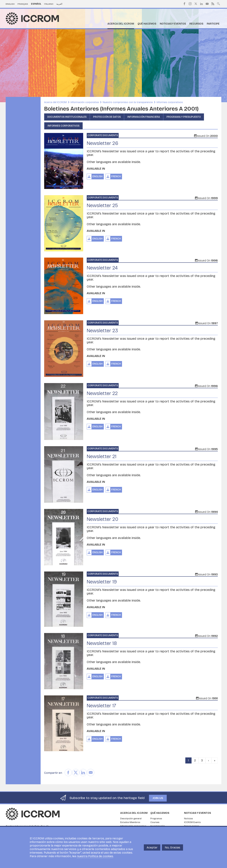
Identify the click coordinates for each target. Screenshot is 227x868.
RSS (213, 4)
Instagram (190, 4)
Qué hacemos (147, 24)
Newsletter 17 (101, 706)
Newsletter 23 (102, 331)
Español (36, 4)
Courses (155, 822)
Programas (156, 819)
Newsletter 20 (103, 519)
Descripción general (131, 819)
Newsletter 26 (103, 143)
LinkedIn (201, 4)
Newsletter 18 (102, 643)
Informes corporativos (170, 102)
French (116, 176)
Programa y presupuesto (184, 117)
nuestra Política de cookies (95, 856)
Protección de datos (107, 117)
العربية (59, 4)
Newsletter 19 (102, 582)
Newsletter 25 (102, 205)
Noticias (189, 819)
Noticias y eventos (173, 24)
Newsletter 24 (102, 268)
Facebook (184, 4)
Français (23, 4)
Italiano (49, 4)
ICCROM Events (192, 822)
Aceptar (152, 847)
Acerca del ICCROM (121, 24)
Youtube (207, 4)
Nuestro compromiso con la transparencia (128, 102)
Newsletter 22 (102, 393)
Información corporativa (85, 102)
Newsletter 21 (102, 456)
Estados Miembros (130, 822)
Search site (218, 3)
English (10, 4)
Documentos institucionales (67, 117)
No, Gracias (172, 847)
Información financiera (144, 117)
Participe (213, 24)
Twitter (196, 4)
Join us (158, 798)
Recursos (196, 24)
